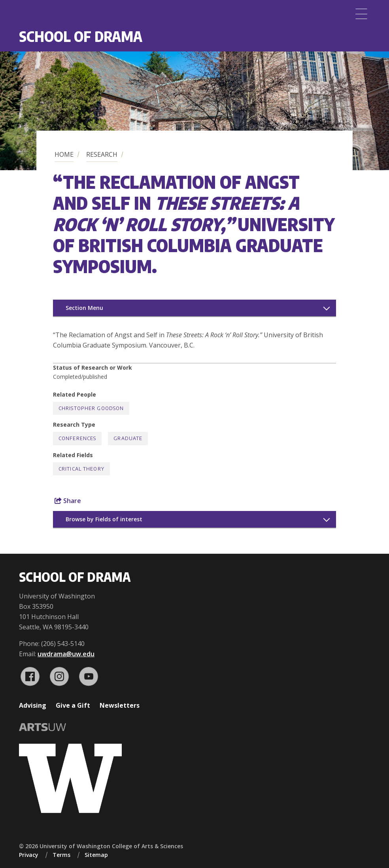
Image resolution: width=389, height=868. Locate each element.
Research (102, 154)
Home (64, 154)
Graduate (128, 438)
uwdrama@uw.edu (66, 654)
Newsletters (120, 705)
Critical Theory (81, 469)
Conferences (77, 438)
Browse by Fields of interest (104, 519)
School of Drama (81, 36)
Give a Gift (73, 705)
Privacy (29, 855)
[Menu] (361, 14)
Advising (33, 705)
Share (68, 501)
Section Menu (84, 308)
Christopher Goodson (91, 408)
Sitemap (96, 855)
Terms (61, 855)
